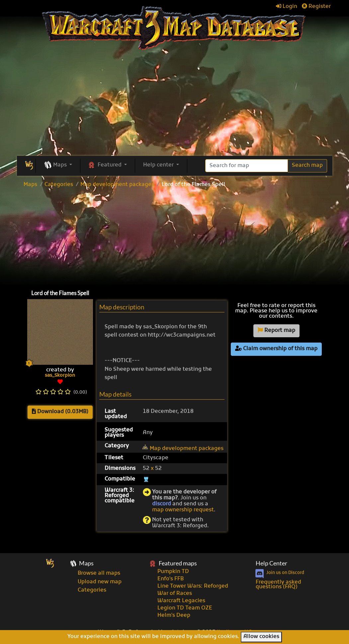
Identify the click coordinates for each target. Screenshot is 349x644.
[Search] (247, 166)
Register (316, 7)
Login (287, 7)
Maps (30, 185)
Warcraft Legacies (181, 601)
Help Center (271, 563)
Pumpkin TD (173, 572)
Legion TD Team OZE (185, 608)
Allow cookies (261, 637)
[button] (58, 165)
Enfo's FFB (171, 579)
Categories (59, 185)
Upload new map (100, 582)
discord (162, 504)
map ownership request (183, 510)
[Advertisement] (175, 237)
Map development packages (117, 185)
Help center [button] (159, 165)
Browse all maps (99, 573)
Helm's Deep (174, 615)
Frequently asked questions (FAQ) (278, 585)
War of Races (175, 594)
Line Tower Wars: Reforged (193, 586)
